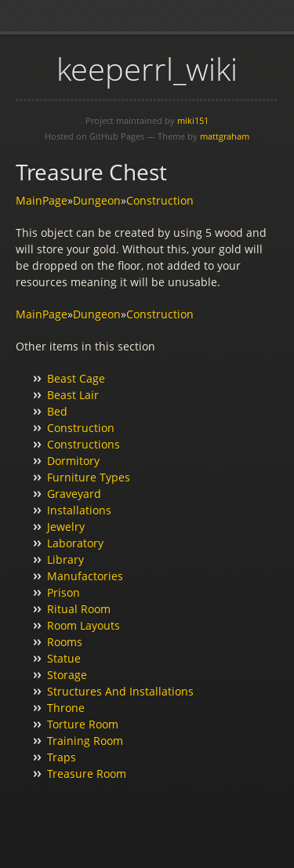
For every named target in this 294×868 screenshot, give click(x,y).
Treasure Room (87, 774)
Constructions (83, 444)
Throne (66, 708)
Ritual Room (79, 609)
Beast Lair (73, 395)
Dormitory (73, 461)
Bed (57, 411)
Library (65, 559)
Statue (64, 658)
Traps (62, 757)
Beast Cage (76, 378)
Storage (67, 675)
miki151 (193, 120)
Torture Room (83, 724)
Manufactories (85, 576)
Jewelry (66, 527)
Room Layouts (83, 625)
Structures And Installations (120, 691)
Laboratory (75, 543)
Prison (64, 592)
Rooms (65, 642)
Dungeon (97, 200)
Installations (79, 510)
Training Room (85, 741)
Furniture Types (89, 477)
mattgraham (225, 136)
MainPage (42, 200)
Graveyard (74, 494)
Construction (160, 200)
